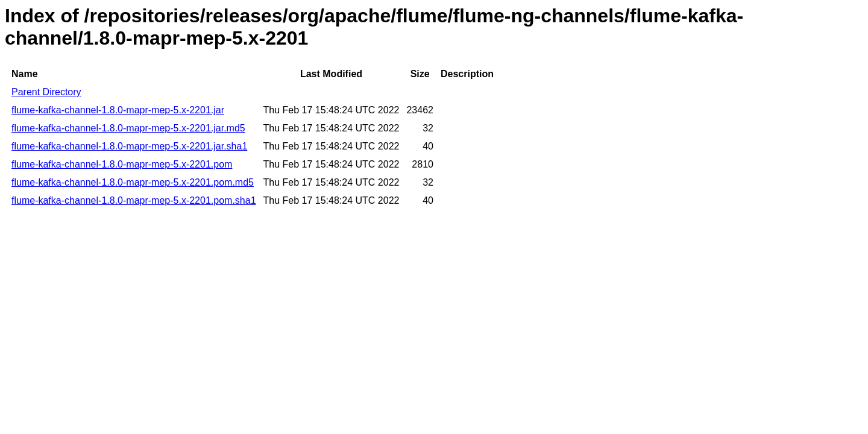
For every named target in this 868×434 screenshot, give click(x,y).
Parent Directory (46, 92)
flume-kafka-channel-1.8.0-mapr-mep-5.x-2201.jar (118, 110)
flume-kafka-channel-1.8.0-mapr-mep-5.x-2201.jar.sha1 (129, 146)
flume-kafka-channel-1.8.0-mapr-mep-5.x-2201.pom (122, 164)
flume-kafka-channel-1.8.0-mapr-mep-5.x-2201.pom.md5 (133, 182)
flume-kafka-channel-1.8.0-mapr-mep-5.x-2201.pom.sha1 (134, 200)
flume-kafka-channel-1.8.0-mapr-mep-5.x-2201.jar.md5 (128, 128)
